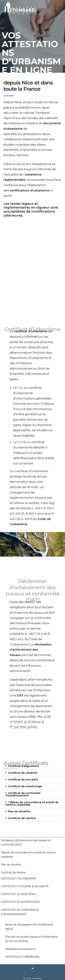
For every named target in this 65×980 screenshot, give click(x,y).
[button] (32, 763)
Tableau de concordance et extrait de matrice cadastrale (32, 800)
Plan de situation (19, 808)
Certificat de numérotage (25, 783)
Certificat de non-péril (23, 776)
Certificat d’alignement (23, 763)
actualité (12, 174)
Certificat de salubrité (23, 770)
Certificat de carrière (22, 815)
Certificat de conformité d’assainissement (23, 791)
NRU (15, 134)
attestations (32, 134)
